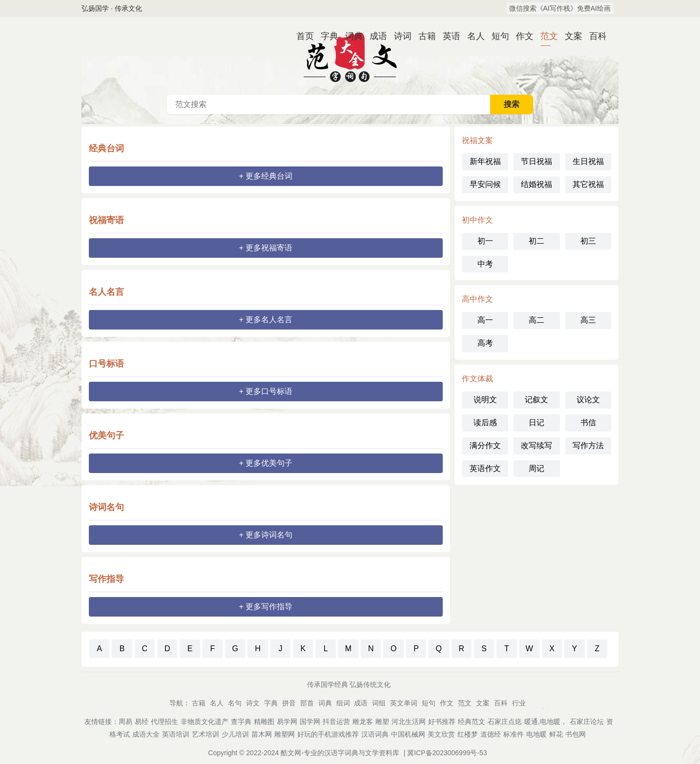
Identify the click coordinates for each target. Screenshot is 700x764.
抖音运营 (336, 722)
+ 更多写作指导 (266, 607)
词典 (350, 36)
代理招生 (165, 722)
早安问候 (485, 184)
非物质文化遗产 (205, 722)
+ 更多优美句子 (266, 463)
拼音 (289, 703)
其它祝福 (588, 184)
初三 (588, 241)
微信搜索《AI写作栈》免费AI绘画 (560, 8)
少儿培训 (235, 734)
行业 (519, 703)
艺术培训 (206, 734)
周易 (125, 722)
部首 (307, 703)
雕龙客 (363, 722)
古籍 (423, 36)
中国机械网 (408, 734)
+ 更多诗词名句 (266, 535)
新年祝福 (485, 161)
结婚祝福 (536, 184)
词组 (379, 703)
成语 (374, 36)
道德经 (491, 734)
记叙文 (536, 400)
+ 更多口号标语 (266, 391)
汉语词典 (375, 734)
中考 (485, 264)
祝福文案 (477, 140)
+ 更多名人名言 (266, 320)
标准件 (514, 734)
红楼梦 (468, 734)
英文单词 (404, 703)
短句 (496, 36)
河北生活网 (409, 722)
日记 (536, 423)
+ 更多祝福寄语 (266, 248)
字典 (326, 36)
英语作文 (485, 468)
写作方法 (588, 445)
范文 (545, 36)
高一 (485, 320)
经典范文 (472, 722)
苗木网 (262, 734)
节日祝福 (536, 161)
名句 (235, 703)
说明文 (485, 400)
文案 (570, 36)
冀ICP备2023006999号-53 (447, 753)
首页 (301, 36)
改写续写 (536, 445)
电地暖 (536, 734)
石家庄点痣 (505, 722)
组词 (343, 703)
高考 (485, 343)
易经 (142, 722)
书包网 (576, 734)
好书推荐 (442, 722)
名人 (472, 36)
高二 (536, 320)
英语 (448, 36)
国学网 (310, 722)
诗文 (253, 703)
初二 (536, 241)
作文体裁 (477, 379)
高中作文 (477, 299)
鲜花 (556, 734)
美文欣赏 (441, 734)
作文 (521, 36)
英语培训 (176, 734)
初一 (485, 241)
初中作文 (477, 220)
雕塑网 (285, 734)
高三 (588, 320)
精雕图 (264, 722)
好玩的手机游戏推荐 (328, 734)
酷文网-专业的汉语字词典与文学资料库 (340, 753)
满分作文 (485, 445)
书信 (588, 423)
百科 (594, 36)
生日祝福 (588, 161)
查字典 (241, 722)
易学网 (287, 722)
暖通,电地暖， (546, 722)
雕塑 (382, 722)
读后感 (485, 423)
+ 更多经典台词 (266, 176)
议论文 (588, 400)
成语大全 (146, 734)
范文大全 (350, 56)
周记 (536, 468)
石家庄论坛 (587, 722)
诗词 (399, 36)
